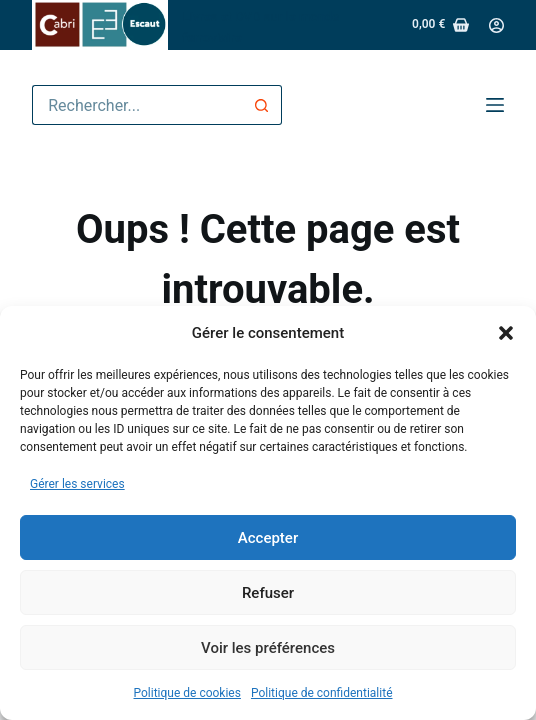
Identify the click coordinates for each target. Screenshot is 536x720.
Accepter (268, 538)
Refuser (268, 593)
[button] (506, 333)
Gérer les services (77, 484)
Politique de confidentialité (322, 693)
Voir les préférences (268, 648)
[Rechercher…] (137, 105)
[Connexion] (496, 25)
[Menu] (495, 105)
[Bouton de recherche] (262, 105)
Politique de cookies (187, 693)
